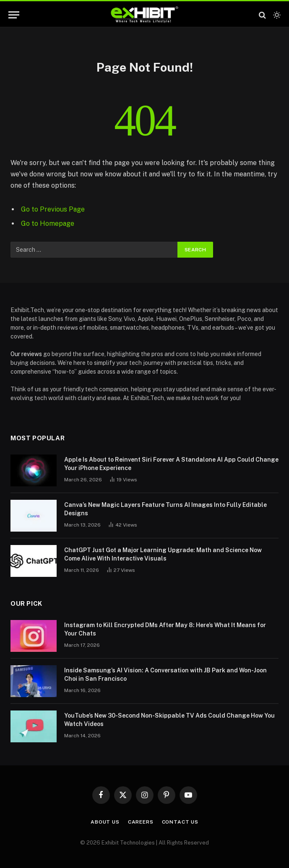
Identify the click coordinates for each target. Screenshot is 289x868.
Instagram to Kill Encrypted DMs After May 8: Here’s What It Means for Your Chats (165, 629)
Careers (141, 822)
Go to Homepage (48, 223)
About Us (105, 822)
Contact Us (180, 822)
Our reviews (26, 354)
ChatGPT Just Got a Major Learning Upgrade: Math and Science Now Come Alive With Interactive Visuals (163, 554)
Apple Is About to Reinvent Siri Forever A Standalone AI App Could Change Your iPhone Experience (171, 464)
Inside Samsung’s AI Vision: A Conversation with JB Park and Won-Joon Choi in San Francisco (165, 674)
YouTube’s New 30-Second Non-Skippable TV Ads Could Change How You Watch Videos (169, 720)
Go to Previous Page (53, 209)
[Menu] (14, 15)
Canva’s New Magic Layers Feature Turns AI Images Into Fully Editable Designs (165, 509)
